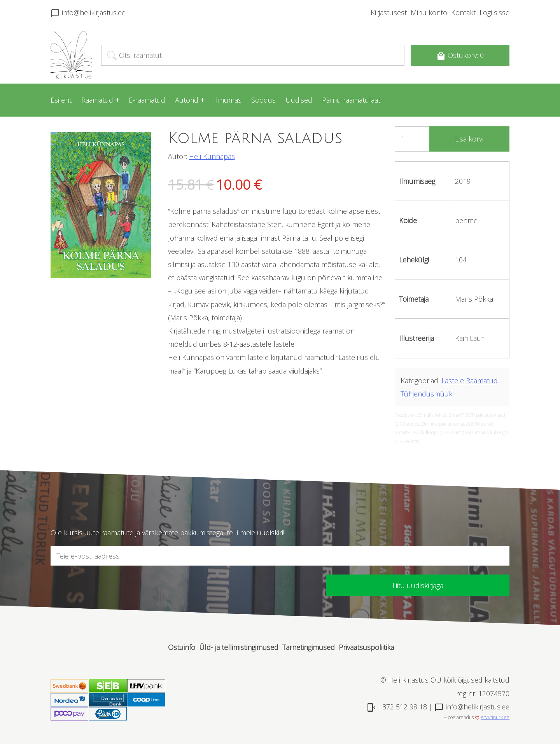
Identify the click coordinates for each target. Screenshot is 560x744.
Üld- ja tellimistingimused (239, 647)
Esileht (61, 100)
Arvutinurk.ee (495, 717)
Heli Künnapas (212, 156)
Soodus (263, 100)
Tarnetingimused (309, 647)
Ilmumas (228, 100)
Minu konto (429, 12)
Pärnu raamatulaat (351, 100)
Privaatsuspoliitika (366, 647)
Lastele (453, 381)
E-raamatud (147, 100)
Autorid (187, 100)
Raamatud (97, 100)
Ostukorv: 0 (460, 56)
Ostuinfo (182, 647)
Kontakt (463, 12)
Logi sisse (494, 12)
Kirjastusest (389, 12)
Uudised (299, 100)
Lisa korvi (469, 139)
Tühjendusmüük (426, 394)
